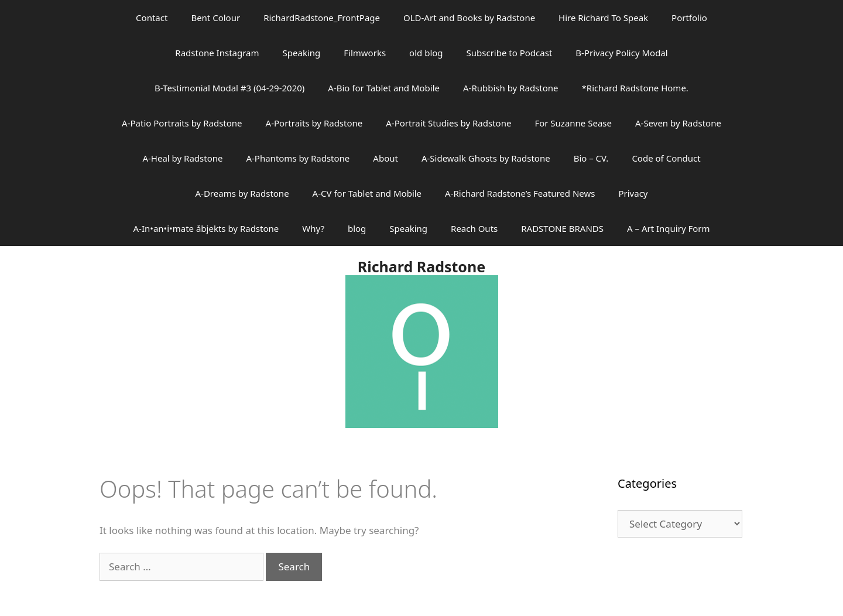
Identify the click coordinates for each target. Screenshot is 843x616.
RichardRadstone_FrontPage (322, 18)
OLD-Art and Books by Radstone (469, 18)
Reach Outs (474, 228)
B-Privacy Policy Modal (621, 53)
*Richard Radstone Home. (635, 88)
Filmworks (365, 53)
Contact (152, 18)
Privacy (633, 193)
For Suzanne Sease (573, 123)
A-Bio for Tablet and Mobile (384, 88)
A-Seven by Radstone (678, 123)
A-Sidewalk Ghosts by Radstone (486, 158)
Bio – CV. (591, 158)
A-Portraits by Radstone (314, 123)
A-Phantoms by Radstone (298, 158)
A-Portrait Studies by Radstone (448, 123)
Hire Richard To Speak (603, 18)
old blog (426, 53)
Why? (313, 228)
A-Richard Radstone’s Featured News (520, 193)
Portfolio (689, 18)
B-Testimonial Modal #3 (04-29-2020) (229, 88)
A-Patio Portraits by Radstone (182, 123)
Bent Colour (215, 18)
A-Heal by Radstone (182, 158)
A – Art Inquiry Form (669, 228)
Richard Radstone (421, 266)
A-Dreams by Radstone (242, 193)
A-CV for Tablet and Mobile (367, 193)
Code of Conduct (666, 158)
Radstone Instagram (217, 53)
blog (357, 228)
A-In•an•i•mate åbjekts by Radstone (206, 228)
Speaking (302, 53)
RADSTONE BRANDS (562, 228)
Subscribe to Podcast (510, 53)
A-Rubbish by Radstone (511, 88)
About (385, 158)
